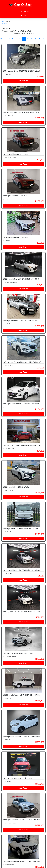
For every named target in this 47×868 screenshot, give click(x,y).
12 (28, 39)
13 (32, 39)
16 (44, 39)
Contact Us (21, 15)
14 (36, 39)
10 (20, 39)
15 (40, 39)
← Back (4, 23)
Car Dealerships (23, 12)
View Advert (23, 81)
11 (24, 39)
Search (3, 21)
